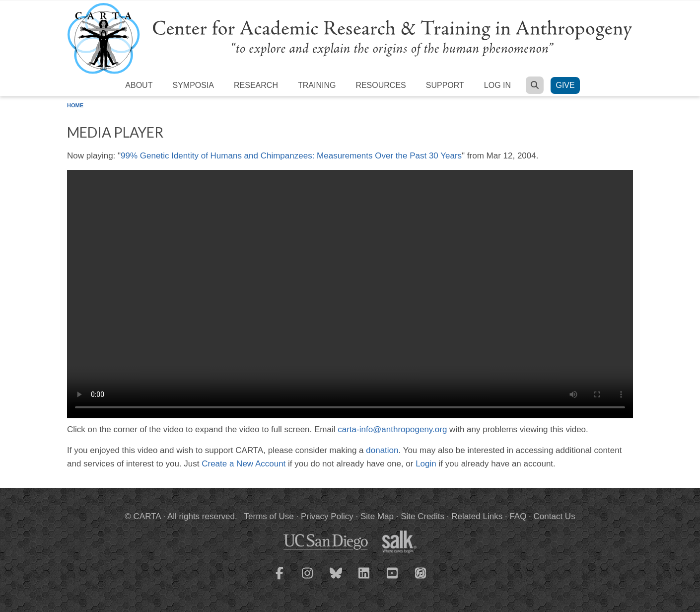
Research (256, 85)
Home (75, 105)
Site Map (377, 516)
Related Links (477, 516)
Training (317, 85)
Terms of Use (269, 516)
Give (565, 85)
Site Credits (422, 516)
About (139, 85)
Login (426, 464)
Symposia (193, 85)
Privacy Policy (327, 516)
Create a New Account (244, 464)
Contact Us (555, 516)
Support (445, 85)
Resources (381, 85)
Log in (497, 85)
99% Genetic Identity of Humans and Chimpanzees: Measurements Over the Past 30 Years (291, 156)
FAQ (518, 516)
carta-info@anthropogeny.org (392, 429)
